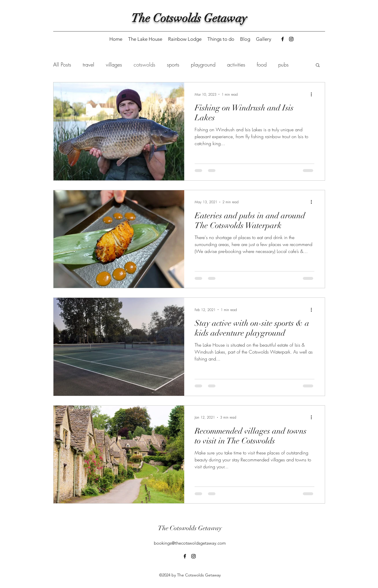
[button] (318, 65)
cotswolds (144, 64)
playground (203, 64)
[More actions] (314, 94)
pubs (283, 64)
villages (114, 64)
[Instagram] (291, 39)
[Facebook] (283, 39)
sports (173, 64)
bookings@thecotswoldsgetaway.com (190, 543)
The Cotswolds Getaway (189, 18)
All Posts (62, 64)
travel (88, 64)
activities (236, 64)
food (262, 64)
